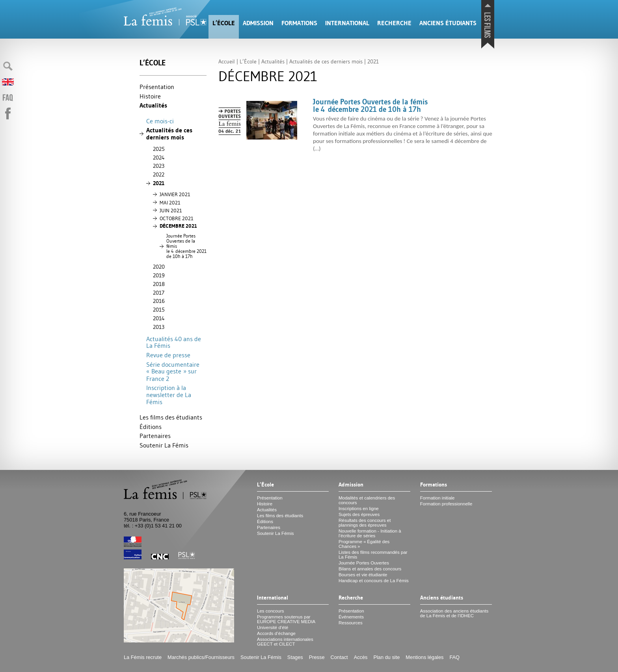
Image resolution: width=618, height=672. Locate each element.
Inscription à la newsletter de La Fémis (169, 394)
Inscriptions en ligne (359, 509)
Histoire (150, 96)
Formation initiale (437, 498)
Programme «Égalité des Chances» (364, 544)
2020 (159, 267)
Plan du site (386, 657)
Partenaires (155, 436)
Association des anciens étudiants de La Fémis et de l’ (454, 613)
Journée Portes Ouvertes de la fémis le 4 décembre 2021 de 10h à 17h (186, 246)
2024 (159, 158)
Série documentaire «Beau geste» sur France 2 (173, 371)
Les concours (271, 611)
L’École (224, 23)
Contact (339, 657)
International (347, 23)
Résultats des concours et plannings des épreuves (365, 523)
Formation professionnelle (446, 504)
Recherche (394, 23)
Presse (317, 657)
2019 (159, 275)
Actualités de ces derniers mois (169, 134)
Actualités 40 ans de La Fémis (174, 342)
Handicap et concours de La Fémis (374, 581)
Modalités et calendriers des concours (367, 500)
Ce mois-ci (160, 121)
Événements (351, 617)
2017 (159, 293)
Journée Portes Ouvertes (364, 563)
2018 (159, 284)
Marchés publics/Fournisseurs (201, 657)
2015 (159, 310)
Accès (361, 657)
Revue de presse (168, 355)
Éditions (151, 427)
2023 (159, 166)
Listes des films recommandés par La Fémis (373, 555)
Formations (299, 23)
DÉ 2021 (178, 226)
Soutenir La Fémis (164, 445)
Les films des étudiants (171, 417)
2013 (159, 327)
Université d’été (273, 627)
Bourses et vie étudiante (363, 575)
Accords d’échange (276, 633)
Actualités (153, 105)
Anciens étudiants (448, 23)
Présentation (157, 87)
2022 (159, 174)
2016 (159, 301)
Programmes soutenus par (286, 619)
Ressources (351, 623)
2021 (159, 183)
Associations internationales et (285, 642)
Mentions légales (424, 657)
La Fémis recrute (143, 657)
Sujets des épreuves (359, 514)
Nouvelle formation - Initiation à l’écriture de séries (370, 533)
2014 (159, 318)
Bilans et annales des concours (370, 569)
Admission (258, 23)
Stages (295, 657)
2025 (159, 149)
